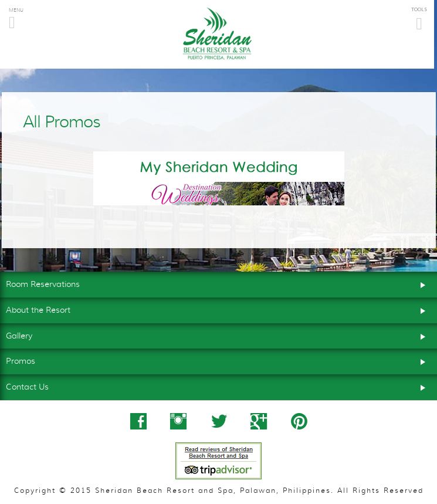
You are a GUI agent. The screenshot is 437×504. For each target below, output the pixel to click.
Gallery (218, 335)
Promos (218, 360)
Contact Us (218, 386)
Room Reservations (218, 283)
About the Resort (218, 309)
